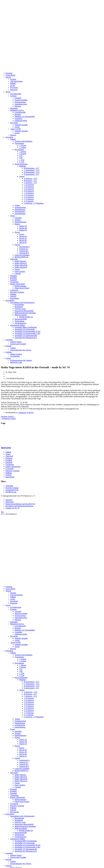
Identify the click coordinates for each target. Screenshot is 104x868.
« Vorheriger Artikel (8, 419)
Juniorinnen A (24, 247)
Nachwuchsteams (21, 164)
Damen (17, 224)
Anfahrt (13, 348)
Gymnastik (14, 290)
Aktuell (8, 77)
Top (2, 512)
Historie (13, 135)
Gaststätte (9, 340)
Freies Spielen (20, 271)
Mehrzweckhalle (21, 315)
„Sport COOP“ (16, 129)
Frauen (17, 269)
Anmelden (9, 486)
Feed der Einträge (12, 488)
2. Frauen (23, 147)
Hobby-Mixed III (21, 265)
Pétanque (13, 276)
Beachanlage (19, 305)
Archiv (13, 85)
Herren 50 (23, 238)
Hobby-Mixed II (21, 263)
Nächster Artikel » (8, 416)
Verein (8, 92)
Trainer (17, 205)
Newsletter (14, 88)
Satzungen (14, 108)
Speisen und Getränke (18, 344)
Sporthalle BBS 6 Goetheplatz (26, 327)
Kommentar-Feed (12, 490)
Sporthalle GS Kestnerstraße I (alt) (27, 333)
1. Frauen (23, 145)
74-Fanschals (15, 356)
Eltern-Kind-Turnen (22, 288)
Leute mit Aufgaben (22, 255)
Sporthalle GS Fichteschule (25, 329)
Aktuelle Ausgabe (21, 125)
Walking (13, 294)
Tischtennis (14, 282)
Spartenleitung (20, 214)
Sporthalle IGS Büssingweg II (26, 338)
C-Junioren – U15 (30, 183)
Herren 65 (23, 243)
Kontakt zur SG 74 (12, 508)
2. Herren (23, 154)
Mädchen (23, 166)
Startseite (9, 73)
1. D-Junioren (29, 185)
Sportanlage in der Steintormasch (22, 302)
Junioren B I (24, 251)
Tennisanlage (19, 321)
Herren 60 (23, 240)
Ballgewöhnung (20, 286)
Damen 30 (23, 226)
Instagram (14, 90)
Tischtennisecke (21, 323)
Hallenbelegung (20, 222)
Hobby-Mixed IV (21, 267)
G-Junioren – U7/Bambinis (34, 203)
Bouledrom (19, 307)
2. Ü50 (22, 162)
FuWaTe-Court (20, 309)
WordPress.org (11, 492)
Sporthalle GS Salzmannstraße (26, 336)
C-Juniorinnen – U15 (32, 170)
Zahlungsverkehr (21, 121)
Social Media (10, 75)
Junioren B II (24, 253)
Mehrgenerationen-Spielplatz (25, 313)
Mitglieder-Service (17, 110)
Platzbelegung (20, 209)
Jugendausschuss (21, 104)
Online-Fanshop (16, 354)
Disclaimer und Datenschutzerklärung (19, 506)
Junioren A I (24, 249)
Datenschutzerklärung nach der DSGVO (20, 504)
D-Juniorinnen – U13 (32, 172)
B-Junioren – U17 (30, 181)
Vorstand (18, 98)
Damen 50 (23, 230)
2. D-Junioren (29, 187)
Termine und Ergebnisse (24, 141)
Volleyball (14, 259)
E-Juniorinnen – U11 (31, 174)
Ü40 (21, 158)
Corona (8, 358)
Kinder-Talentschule (18, 284)
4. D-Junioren (29, 191)
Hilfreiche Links (16, 362)
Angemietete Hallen (17, 325)
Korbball (13, 278)
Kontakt (8, 346)
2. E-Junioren (29, 195)
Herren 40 (23, 236)
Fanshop (9, 352)
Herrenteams (19, 150)
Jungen (22, 176)
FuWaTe (13, 296)
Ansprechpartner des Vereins (21, 350)
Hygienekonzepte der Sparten (21, 360)
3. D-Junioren (29, 189)
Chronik (18, 274)
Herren (17, 232)
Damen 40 (23, 228)
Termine (13, 79)
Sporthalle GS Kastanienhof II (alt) (28, 331)
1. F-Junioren (29, 199)
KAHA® (30, 413)
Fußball (13, 83)
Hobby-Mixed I (20, 261)
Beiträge (18, 114)
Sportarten (9, 137)
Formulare (18, 119)
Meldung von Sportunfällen (25, 116)
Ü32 (21, 156)
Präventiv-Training (17, 292)
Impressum (10, 502)
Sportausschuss (20, 102)
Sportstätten (10, 300)
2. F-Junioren (29, 201)
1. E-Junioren (29, 193)
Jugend (17, 245)
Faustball (13, 280)
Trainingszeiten (20, 207)
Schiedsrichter (20, 212)
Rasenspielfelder (21, 319)
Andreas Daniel (16, 342)
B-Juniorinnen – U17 (32, 168)
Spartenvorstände (21, 100)
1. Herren (23, 152)
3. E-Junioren (29, 197)
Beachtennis (15, 298)
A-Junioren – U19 (30, 178)
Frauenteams (19, 143)
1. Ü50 (22, 160)
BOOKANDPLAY (22, 257)
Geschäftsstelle (16, 94)
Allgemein (22, 413)
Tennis (12, 216)
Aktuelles (18, 218)
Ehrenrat (18, 106)
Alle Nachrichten (16, 81)
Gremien (13, 96)
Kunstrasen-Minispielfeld (24, 311)
